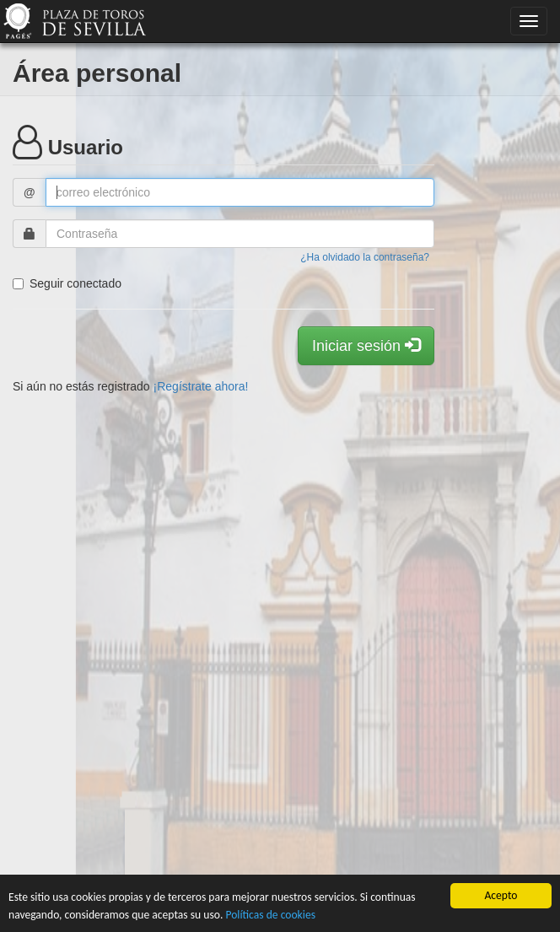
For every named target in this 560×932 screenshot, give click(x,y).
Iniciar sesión (366, 345)
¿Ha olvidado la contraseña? (365, 257)
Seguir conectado (67, 283)
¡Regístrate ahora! (201, 386)
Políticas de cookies (270, 915)
